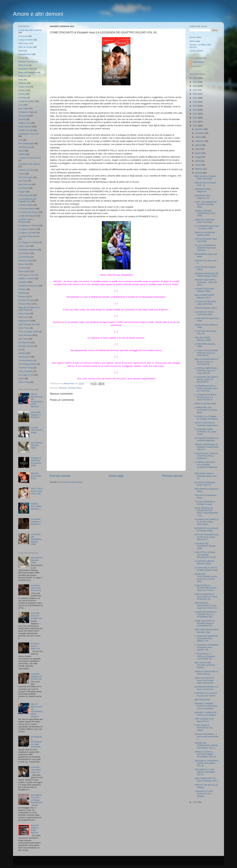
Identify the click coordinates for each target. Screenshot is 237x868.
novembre (200, 133)
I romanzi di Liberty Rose (30, 158)
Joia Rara (23, 181)
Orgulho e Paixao (26, 278)
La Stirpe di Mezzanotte (29, 236)
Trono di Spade (25, 371)
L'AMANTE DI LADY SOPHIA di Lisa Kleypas (204, 794)
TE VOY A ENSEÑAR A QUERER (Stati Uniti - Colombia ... (206, 248)
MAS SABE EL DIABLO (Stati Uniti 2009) (205, 177)
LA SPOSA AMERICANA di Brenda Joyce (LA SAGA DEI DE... (206, 371)
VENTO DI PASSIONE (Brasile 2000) (205, 234)
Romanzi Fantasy (26, 300)
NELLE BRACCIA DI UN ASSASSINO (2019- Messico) (37, 400)
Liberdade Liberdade (28, 250)
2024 (195, 86)
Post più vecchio (172, 476)
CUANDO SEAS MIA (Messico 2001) (204, 290)
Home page (116, 476)
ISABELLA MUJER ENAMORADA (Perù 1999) (205, 213)
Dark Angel (23, 108)
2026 (195, 78)
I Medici (22, 154)
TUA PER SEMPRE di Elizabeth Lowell (205, 503)
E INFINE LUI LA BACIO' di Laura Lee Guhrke (206, 694)
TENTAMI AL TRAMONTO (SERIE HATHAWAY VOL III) (207, 763)
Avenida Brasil (25, 54)
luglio (198, 149)
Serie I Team (24, 328)
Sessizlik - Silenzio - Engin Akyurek (35, 829)
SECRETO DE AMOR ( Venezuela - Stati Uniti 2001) (206, 282)
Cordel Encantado (26, 101)
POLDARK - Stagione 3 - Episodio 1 (36, 415)
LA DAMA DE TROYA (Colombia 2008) (204, 313)
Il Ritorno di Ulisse (27, 170)
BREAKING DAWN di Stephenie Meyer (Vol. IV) (206, 476)
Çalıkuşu (22, 83)
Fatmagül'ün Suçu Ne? (29, 134)
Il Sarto (22, 174)
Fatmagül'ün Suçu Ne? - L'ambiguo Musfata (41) (36, 799)
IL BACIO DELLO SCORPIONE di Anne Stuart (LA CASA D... (206, 588)
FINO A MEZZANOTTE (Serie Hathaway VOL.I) (207, 780)
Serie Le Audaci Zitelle (28, 332)
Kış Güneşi (23, 188)
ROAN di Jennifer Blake (205, 404)
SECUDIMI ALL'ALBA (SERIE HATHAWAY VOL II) (205, 772)
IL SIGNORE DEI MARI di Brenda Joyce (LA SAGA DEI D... (206, 379)
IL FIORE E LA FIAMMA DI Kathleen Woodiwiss (206, 418)
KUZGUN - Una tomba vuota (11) (36, 770)
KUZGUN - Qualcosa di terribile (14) (36, 676)
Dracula (22, 119)
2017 (195, 114)
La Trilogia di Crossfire (28, 242)
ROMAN (22, 293)
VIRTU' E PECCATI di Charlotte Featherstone (206, 424)
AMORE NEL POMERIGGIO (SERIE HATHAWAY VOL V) (206, 745)
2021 (195, 98)
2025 (195, 82)
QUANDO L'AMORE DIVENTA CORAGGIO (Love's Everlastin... (206, 706)
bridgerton (23, 76)
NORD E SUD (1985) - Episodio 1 (37, 506)
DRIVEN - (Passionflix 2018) (36, 476)
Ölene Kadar (24, 271)
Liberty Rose (198, 62)
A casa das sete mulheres (30, 30)
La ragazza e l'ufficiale (28, 225)
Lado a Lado (24, 246)
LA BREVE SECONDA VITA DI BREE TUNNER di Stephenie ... (206, 466)
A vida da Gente (26, 40)
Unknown (197, 66)
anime (21, 51)
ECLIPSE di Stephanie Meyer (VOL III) (205, 484)
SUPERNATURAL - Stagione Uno (203, 197)
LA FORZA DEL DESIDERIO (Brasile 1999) (36, 539)
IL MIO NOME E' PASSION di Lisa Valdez (204, 728)
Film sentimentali (26, 143)
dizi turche (23, 116)
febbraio (199, 169)
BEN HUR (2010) (203, 700)
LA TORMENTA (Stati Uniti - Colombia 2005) (207, 227)
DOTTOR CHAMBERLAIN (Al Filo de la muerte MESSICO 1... (207, 537)
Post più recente (60, 476)
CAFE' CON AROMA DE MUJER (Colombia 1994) (206, 204)
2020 (195, 102)
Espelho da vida (26, 130)
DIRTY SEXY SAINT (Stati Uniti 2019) (37, 491)
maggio (199, 157)
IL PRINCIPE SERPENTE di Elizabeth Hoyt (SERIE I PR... (206, 638)
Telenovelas (24, 357)
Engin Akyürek (25, 127)
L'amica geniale (25, 195)
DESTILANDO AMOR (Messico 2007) (205, 296)
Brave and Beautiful (27, 72)
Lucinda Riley (24, 257)
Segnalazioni (24, 321)
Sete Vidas (23, 339)
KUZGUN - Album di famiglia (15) (36, 616)
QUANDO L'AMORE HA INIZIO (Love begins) (206, 714)
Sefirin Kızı (23, 317)
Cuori (21, 105)
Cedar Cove (24, 87)
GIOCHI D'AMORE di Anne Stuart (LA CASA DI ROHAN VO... (206, 597)
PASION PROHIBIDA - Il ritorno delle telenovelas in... (207, 737)
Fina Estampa (25, 147)
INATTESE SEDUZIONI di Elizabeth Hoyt (207, 631)
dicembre (200, 129)
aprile (198, 161)
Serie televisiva (25, 335)
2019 (195, 106)
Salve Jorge (24, 313)
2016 (195, 118)
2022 (195, 94)
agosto (198, 145)
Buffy (21, 80)
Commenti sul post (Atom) (71, 482)
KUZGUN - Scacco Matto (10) (36, 646)
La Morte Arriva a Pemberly (26, 221)
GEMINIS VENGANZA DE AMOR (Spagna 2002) (207, 275)
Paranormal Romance (28, 286)
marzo (198, 165)
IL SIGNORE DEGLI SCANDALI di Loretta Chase (205, 432)
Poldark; (22, 289)
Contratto (23, 98)
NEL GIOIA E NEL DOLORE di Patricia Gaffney (205, 665)
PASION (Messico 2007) (206, 308)
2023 (195, 90)
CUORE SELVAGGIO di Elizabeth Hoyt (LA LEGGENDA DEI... (206, 614)
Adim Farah (24, 43)
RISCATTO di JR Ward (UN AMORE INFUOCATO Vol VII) (205, 555)
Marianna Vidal (25, 260)
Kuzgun (22, 192)
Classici (22, 94)
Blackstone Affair (26, 69)
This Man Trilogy (26, 368)
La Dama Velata (26, 205)
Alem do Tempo (25, 47)
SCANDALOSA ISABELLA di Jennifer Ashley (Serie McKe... (207, 522)
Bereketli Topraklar (27, 62)
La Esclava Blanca (27, 209)
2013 (195, 802)
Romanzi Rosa (75, 388)
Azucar (21, 58)
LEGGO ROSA (196, 51)
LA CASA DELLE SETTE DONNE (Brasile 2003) (206, 569)
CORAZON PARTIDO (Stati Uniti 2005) (205, 221)
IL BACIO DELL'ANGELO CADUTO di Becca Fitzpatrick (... (206, 456)
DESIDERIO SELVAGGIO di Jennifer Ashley (206, 529)
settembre (200, 141)
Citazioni (22, 90)
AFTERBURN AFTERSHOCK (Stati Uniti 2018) (36, 742)
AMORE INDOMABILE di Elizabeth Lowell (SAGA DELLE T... (207, 447)
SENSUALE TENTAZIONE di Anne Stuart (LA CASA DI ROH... (206, 578)
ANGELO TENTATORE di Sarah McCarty (206, 673)
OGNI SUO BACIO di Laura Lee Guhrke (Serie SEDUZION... (205, 680)
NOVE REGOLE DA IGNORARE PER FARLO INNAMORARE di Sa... (206, 512)
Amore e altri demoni (38, 14)
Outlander (23, 282)
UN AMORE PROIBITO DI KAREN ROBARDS (207, 439)
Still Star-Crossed (26, 346)
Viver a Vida (24, 382)
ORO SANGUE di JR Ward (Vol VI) (204, 720)
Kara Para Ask (25, 184)
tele (20, 350)
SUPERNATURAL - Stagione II (203, 190)
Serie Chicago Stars (27, 324)
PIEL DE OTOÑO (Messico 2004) (203, 339)
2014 (195, 126)
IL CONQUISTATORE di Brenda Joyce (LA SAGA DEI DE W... (206, 397)
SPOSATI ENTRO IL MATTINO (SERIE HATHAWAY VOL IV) (205, 754)
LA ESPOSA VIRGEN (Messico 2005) (205, 562)
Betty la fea (23, 65)
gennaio (199, 173)
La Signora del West (27, 233)
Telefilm (22, 353)
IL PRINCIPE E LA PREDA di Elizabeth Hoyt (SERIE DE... (205, 656)
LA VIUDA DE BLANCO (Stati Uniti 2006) (205, 303)
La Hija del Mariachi (27, 216)
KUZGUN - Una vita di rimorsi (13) (36, 588)
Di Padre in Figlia (26, 112)
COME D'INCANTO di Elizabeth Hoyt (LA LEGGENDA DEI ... (205, 623)
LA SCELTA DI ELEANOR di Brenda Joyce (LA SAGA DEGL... (206, 353)
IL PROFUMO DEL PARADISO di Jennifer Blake (206, 410)
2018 (195, 110)
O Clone (22, 268)
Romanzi (63, 388)
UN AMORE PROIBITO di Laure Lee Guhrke (206, 688)
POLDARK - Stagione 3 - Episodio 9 (36, 522)
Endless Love (24, 123)
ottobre (199, 137)
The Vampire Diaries (28, 364)
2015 (195, 122)
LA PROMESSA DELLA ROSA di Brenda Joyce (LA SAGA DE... (206, 388)
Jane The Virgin (25, 177)
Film (20, 140)
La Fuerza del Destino (28, 212)
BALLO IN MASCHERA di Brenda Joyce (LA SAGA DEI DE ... (206, 362)
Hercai (21, 151)
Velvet (21, 379)
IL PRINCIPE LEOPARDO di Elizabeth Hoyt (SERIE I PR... (206, 647)
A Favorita (23, 36)
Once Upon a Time (27, 275)
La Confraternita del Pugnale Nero (27, 200)
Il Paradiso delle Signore (29, 164)
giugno (198, 153)
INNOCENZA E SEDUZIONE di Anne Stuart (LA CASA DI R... (207, 605)
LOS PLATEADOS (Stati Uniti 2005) (206, 240)
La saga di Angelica (27, 229)
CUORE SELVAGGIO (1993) (37, 430)
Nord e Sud (23, 264)
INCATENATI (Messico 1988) (37, 445)
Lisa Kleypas (24, 253)
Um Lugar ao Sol (26, 375)
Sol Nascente (24, 342)
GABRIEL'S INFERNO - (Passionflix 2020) (36, 462)
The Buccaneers (26, 360)
